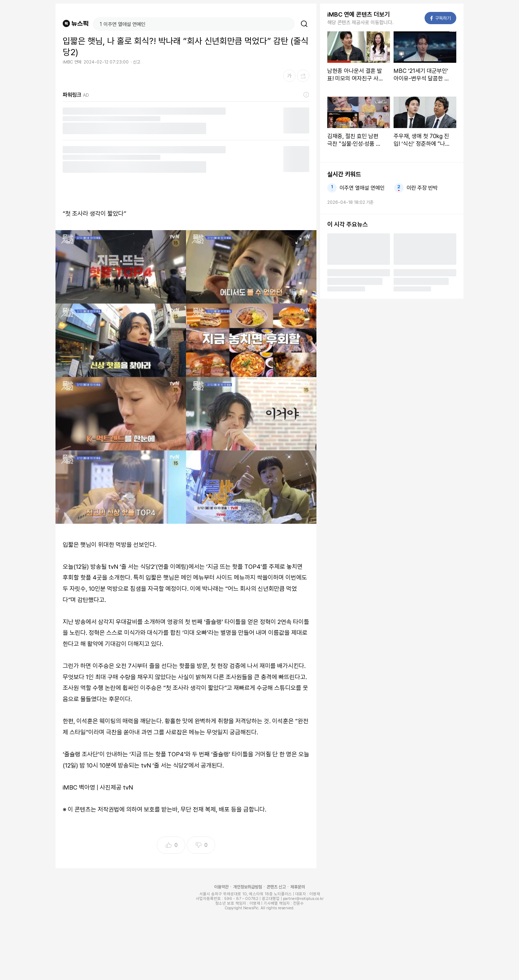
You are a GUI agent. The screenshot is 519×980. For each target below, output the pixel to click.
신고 (137, 62)
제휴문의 (298, 887)
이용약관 (221, 887)
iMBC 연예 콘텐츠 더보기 (359, 14)
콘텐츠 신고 (276, 887)
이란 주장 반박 (422, 188)
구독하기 (441, 18)
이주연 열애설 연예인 (362, 188)
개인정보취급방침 (248, 887)
